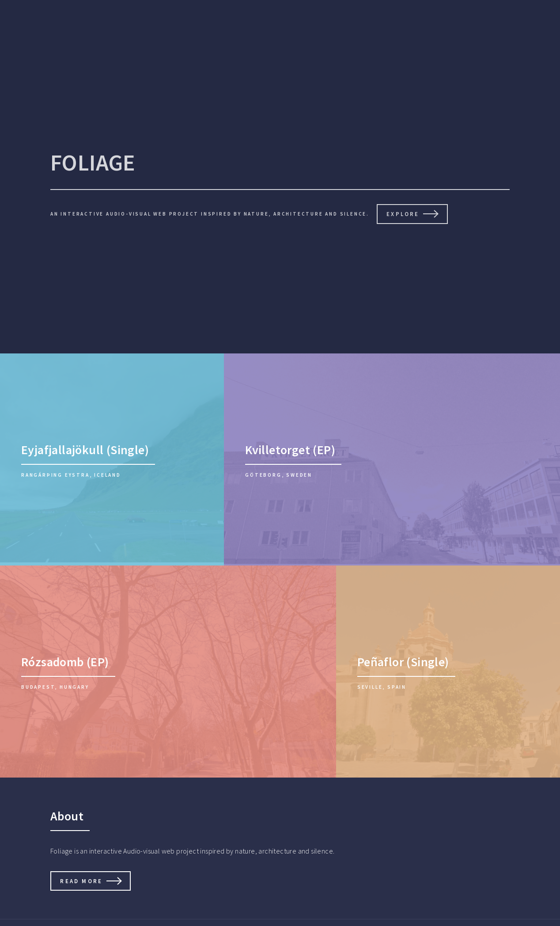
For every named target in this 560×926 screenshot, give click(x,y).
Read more (81, 881)
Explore (403, 214)
